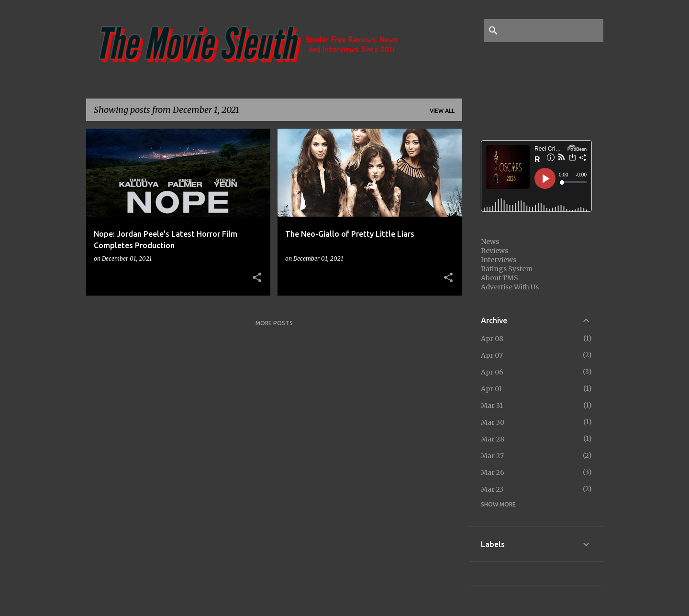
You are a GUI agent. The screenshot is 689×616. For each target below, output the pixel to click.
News (490, 242)
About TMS (500, 278)
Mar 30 (493, 422)
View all (442, 111)
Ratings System (507, 269)
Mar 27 (492, 456)
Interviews (499, 260)
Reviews (495, 251)
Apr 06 (492, 372)
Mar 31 (492, 406)
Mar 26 (493, 473)
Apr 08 (492, 339)
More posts (274, 323)
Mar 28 (493, 439)
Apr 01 (491, 389)
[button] (257, 278)
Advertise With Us (510, 287)
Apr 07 (492, 355)
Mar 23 (492, 489)
